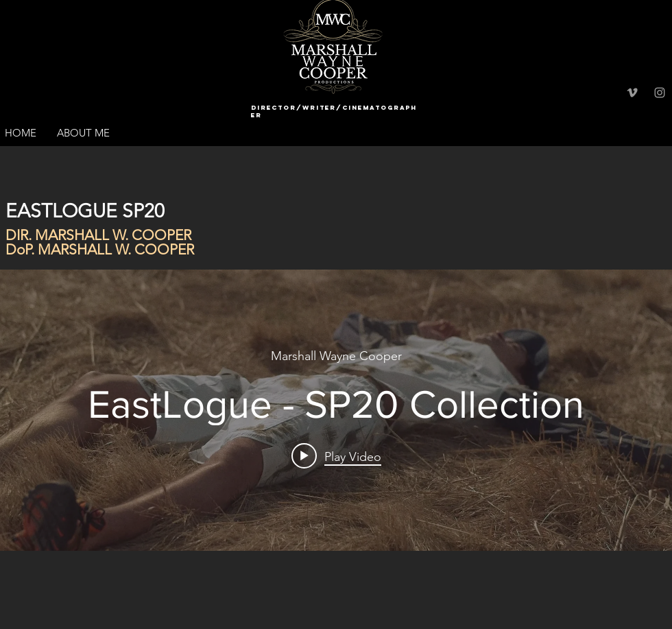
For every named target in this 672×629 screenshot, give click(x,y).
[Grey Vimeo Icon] (632, 93)
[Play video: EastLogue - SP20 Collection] (336, 456)
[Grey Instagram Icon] (660, 93)
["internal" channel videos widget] (336, 410)
